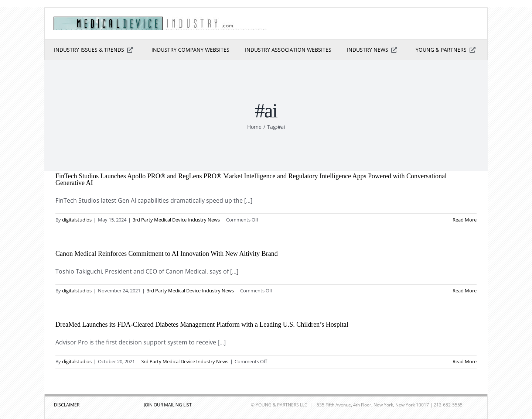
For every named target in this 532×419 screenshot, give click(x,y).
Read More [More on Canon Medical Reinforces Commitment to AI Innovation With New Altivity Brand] (465, 291)
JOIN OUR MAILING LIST (168, 405)
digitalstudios (77, 220)
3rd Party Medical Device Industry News (176, 220)
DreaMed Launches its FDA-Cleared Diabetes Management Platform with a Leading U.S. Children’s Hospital (202, 324)
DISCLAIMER (67, 405)
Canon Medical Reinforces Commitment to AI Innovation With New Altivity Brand (167, 254)
